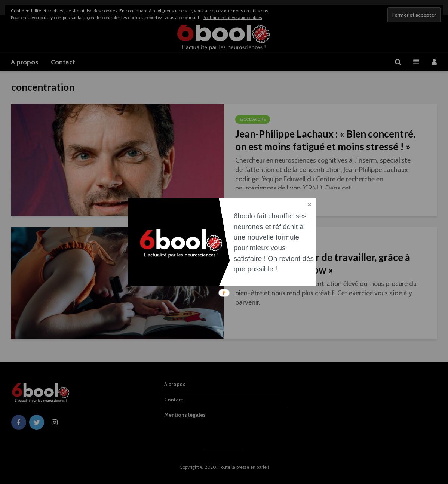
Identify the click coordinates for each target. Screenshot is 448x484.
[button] (274, 243)
